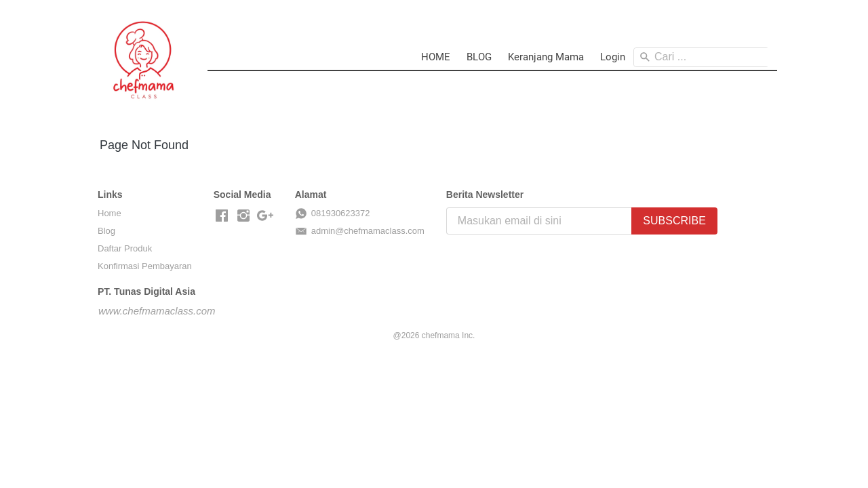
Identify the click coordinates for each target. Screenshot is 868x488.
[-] (222, 216)
